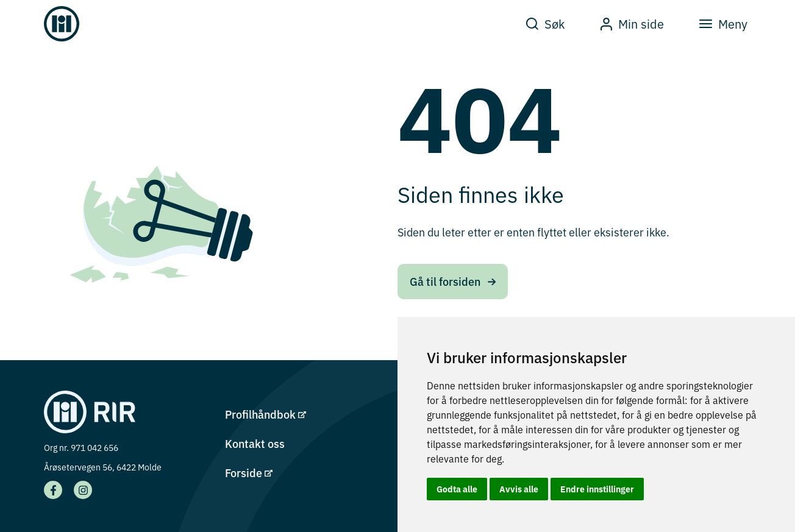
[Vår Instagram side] (83, 490)
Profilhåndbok (266, 414)
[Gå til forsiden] (62, 24)
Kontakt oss (255, 443)
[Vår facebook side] (53, 490)
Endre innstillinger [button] (597, 489)
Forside (249, 473)
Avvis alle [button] (519, 489)
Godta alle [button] (457, 489)
